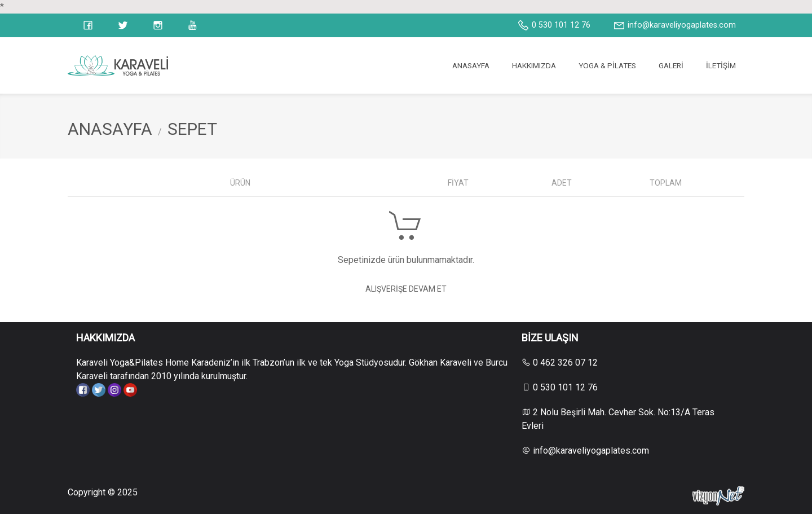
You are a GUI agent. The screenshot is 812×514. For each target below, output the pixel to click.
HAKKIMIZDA (534, 65)
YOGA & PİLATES (607, 65)
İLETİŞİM (721, 65)
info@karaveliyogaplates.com (674, 25)
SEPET (192, 129)
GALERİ (671, 65)
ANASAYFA (471, 65)
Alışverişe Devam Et (406, 289)
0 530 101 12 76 (554, 25)
